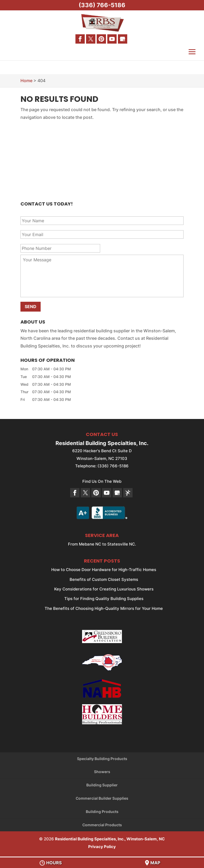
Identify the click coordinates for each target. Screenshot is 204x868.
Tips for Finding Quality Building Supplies (104, 599)
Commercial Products (102, 825)
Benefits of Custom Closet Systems (104, 579)
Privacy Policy (102, 847)
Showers (102, 772)
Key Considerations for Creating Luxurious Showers (104, 589)
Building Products (102, 812)
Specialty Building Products (102, 759)
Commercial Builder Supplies (102, 798)
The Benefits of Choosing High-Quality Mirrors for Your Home (104, 608)
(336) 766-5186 (102, 5)
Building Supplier (102, 785)
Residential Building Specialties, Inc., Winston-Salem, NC (110, 839)
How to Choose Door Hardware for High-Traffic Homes (104, 570)
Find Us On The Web (102, 481)
